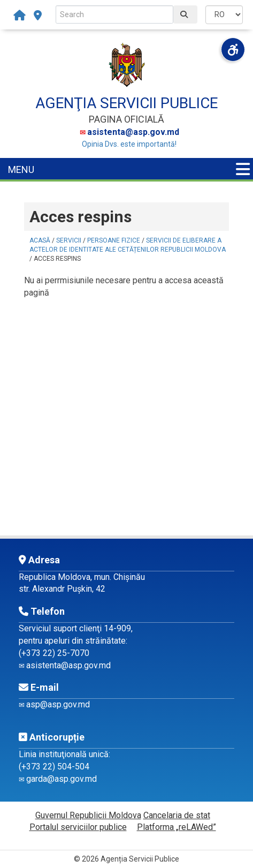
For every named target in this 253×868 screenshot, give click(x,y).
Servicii (69, 240)
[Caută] (185, 14)
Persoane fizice (114, 240)
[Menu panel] (243, 169)
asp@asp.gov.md (58, 704)
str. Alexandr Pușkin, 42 (62, 589)
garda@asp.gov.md (62, 779)
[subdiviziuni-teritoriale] (38, 16)
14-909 (117, 628)
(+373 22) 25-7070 (54, 653)
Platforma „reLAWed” (177, 827)
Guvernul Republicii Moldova (88, 815)
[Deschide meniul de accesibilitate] (233, 50)
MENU (21, 169)
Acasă (40, 240)
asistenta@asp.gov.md (133, 132)
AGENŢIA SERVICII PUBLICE (126, 103)
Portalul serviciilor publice (78, 827)
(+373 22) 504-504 (54, 767)
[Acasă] (22, 16)
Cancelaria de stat (177, 815)
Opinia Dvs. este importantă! (129, 144)
